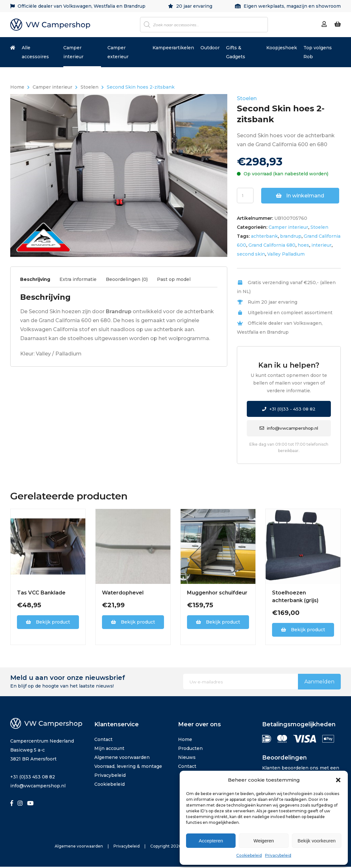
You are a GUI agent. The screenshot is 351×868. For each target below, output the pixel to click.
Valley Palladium (286, 254)
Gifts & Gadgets (236, 52)
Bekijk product (48, 623)
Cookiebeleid (249, 855)
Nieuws (187, 759)
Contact (103, 741)
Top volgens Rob (318, 52)
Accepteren (211, 841)
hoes (303, 245)
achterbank (264, 236)
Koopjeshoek (282, 48)
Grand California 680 (272, 245)
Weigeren (264, 841)
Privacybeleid (278, 855)
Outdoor (210, 48)
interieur (321, 245)
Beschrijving (35, 279)
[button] (338, 780)
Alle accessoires (35, 52)
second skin (251, 254)
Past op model (174, 279)
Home (17, 87)
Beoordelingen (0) (127, 279)
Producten (190, 750)
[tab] (39, 281)
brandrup (291, 236)
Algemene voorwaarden (122, 759)
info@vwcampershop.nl (289, 429)
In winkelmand (300, 196)
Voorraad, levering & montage (128, 768)
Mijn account (109, 750)
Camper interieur (73, 52)
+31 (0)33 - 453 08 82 (289, 409)
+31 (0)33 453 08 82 (33, 778)
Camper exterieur (118, 52)
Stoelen (90, 87)
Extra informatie (78, 279)
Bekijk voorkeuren (317, 841)
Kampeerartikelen (173, 48)
